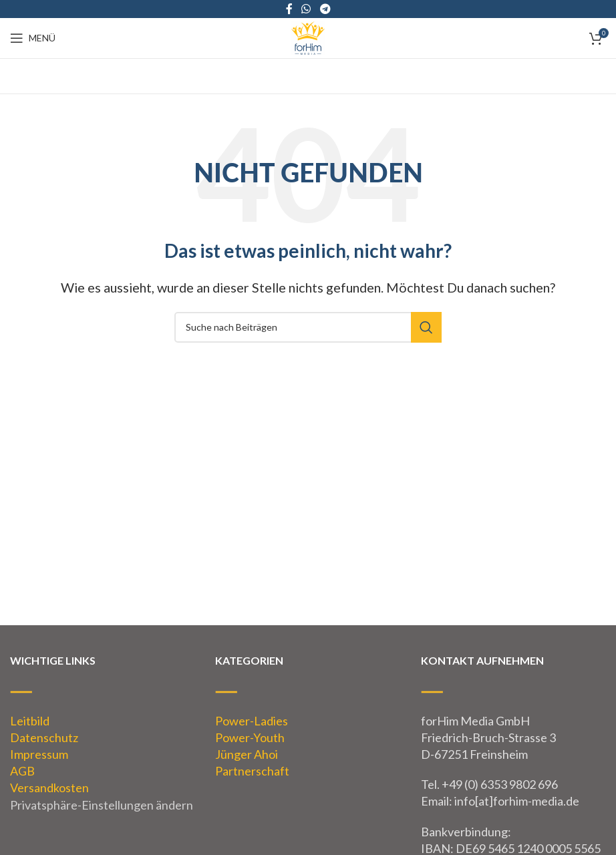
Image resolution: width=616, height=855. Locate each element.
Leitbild (30, 721)
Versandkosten (49, 788)
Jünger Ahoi (247, 754)
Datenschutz (44, 737)
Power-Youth (250, 737)
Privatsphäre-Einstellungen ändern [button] (102, 805)
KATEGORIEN (249, 660)
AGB (22, 771)
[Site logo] (308, 37)
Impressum (39, 754)
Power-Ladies (252, 721)
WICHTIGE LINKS (53, 660)
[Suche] (308, 327)
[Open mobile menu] (33, 38)
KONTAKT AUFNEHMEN (482, 660)
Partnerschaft (252, 771)
